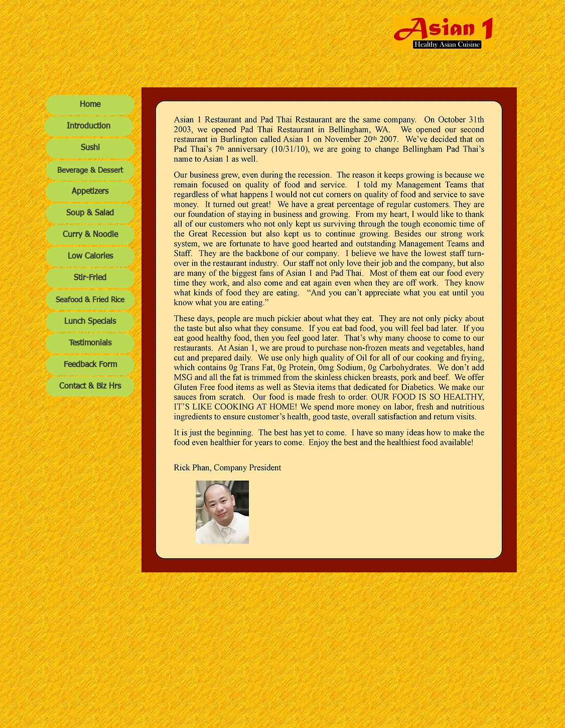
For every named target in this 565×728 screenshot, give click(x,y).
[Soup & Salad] (90, 213)
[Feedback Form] (90, 365)
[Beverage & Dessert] (90, 170)
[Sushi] (90, 148)
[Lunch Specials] (90, 322)
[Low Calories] (90, 257)
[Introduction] (89, 127)
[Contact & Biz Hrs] (90, 387)
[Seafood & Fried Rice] (90, 300)
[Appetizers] (90, 192)
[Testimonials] (90, 343)
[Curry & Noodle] (90, 235)
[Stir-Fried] (90, 278)
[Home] (90, 105)
